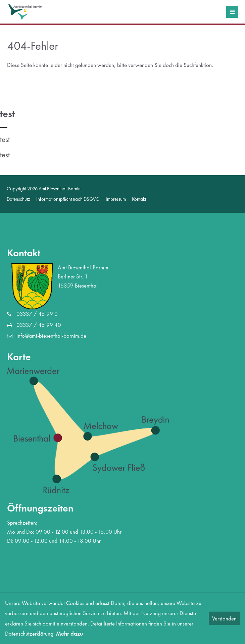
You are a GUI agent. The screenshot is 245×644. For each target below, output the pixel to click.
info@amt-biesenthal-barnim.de (51, 336)
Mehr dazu (69, 634)
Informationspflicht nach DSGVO (68, 199)
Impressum (116, 199)
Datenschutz (18, 199)
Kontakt (139, 199)
